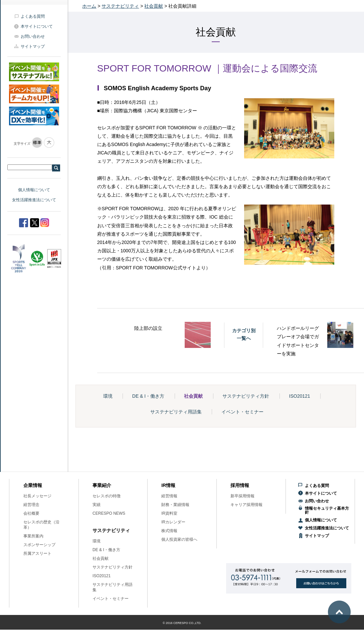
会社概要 (31, 513)
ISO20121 (300, 396)
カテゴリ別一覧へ (244, 334)
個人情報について (34, 190)
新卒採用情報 (242, 496)
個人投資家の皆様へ (179, 539)
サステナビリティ (120, 6)
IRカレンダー (173, 522)
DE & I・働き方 (148, 396)
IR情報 (168, 485)
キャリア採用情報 (246, 505)
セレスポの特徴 (107, 496)
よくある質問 (33, 16)
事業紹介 (102, 485)
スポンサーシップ (39, 545)
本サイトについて (37, 26)
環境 (108, 396)
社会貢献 (154, 6)
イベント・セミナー (242, 412)
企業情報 (33, 485)
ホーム (89, 6)
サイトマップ (33, 46)
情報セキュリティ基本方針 (327, 510)
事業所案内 (33, 536)
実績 (97, 505)
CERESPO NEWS (109, 513)
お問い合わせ (33, 36)
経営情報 (169, 496)
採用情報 (240, 485)
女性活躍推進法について (34, 200)
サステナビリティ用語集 (176, 412)
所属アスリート (37, 553)
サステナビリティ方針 (246, 396)
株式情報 (169, 531)
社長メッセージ (37, 496)
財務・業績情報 (175, 505)
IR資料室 (169, 513)
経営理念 (31, 505)
